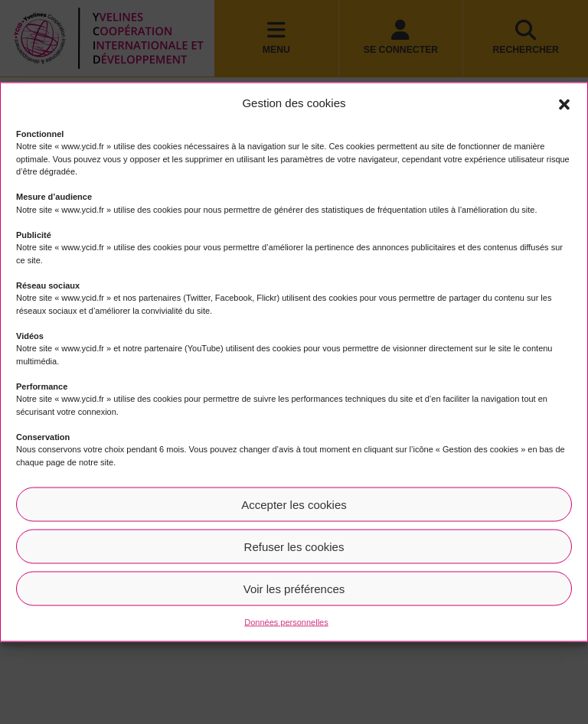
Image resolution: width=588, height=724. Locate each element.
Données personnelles (286, 622)
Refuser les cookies (294, 546)
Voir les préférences (294, 588)
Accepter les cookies (294, 504)
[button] (564, 103)
